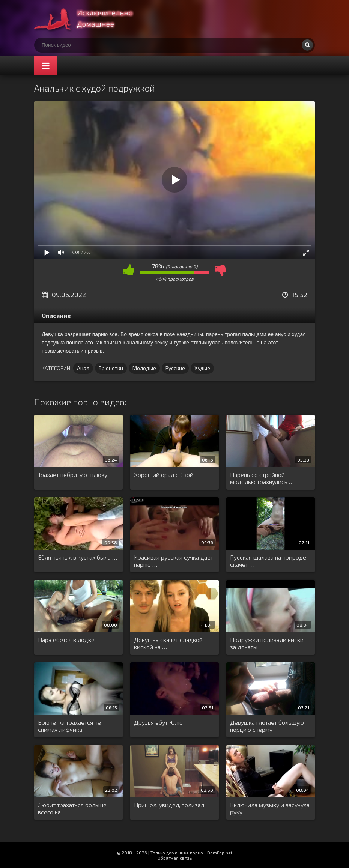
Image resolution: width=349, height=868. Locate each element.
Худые (202, 368)
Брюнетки (111, 368)
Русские (175, 368)
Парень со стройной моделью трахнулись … (262, 478)
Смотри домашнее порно (90, 19)
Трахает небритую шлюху (73, 475)
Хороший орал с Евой (164, 475)
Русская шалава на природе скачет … (268, 561)
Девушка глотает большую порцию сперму (267, 726)
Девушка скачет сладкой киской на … (168, 643)
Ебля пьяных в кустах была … (77, 557)
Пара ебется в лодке (66, 640)
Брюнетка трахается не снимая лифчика (69, 726)
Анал (83, 368)
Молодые (144, 368)
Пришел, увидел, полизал (169, 805)
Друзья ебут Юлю (158, 722)
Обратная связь (175, 858)
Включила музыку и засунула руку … (270, 808)
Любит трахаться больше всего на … (72, 808)
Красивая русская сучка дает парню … (174, 561)
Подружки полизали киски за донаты (267, 643)
